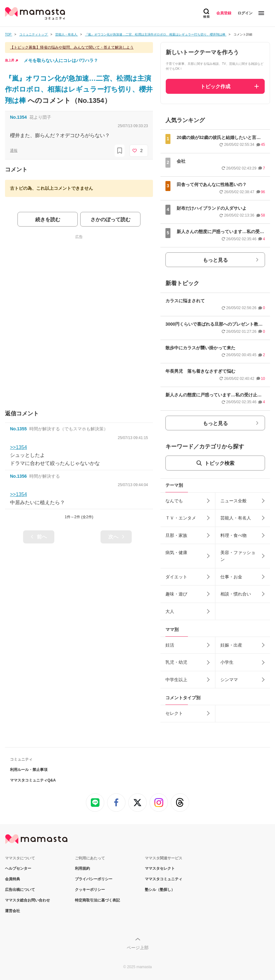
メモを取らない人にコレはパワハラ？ (61, 60)
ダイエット (176, 577)
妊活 (170, 645)
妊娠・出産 (231, 645)
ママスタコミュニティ (164, 879)
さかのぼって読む (110, 220)
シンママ (229, 680)
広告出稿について (20, 890)
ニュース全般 (233, 501)
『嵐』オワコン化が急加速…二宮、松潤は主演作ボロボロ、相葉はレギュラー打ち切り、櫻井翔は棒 (79, 89)
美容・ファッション (238, 556)
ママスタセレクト (160, 868)
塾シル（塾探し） (160, 890)
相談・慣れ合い (236, 594)
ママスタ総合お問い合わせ (27, 900)
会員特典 (12, 879)
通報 (14, 151)
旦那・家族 (176, 535)
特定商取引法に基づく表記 (97, 900)
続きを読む (48, 220)
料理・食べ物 (233, 535)
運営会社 (12, 911)
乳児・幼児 (176, 662)
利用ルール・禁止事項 (29, 770)
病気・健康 (176, 552)
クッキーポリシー (90, 890)
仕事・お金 (231, 577)
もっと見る (215, 260)
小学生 (227, 662)
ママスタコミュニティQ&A (33, 780)
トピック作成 (215, 86)
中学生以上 (176, 680)
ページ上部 (138, 948)
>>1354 (18, 447)
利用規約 (82, 868)
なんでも (174, 501)
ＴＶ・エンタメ (181, 518)
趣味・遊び (176, 594)
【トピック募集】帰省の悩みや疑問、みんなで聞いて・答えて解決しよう (72, 47)
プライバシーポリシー (94, 879)
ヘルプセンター (18, 868)
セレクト (174, 713)
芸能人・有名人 (236, 518)
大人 (170, 611)
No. (18, 117)
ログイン (245, 13)
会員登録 (224, 13)
